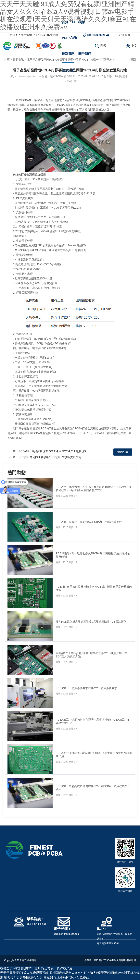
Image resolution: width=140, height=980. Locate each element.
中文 (134, 46)
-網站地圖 (131, 960)
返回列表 (123, 452)
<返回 (132, 60)
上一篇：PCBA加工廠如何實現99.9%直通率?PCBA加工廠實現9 (47, 451)
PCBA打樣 (88, 100)
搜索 (101, 46)
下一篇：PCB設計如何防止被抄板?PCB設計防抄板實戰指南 (44, 457)
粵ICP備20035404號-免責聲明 (110, 960)
